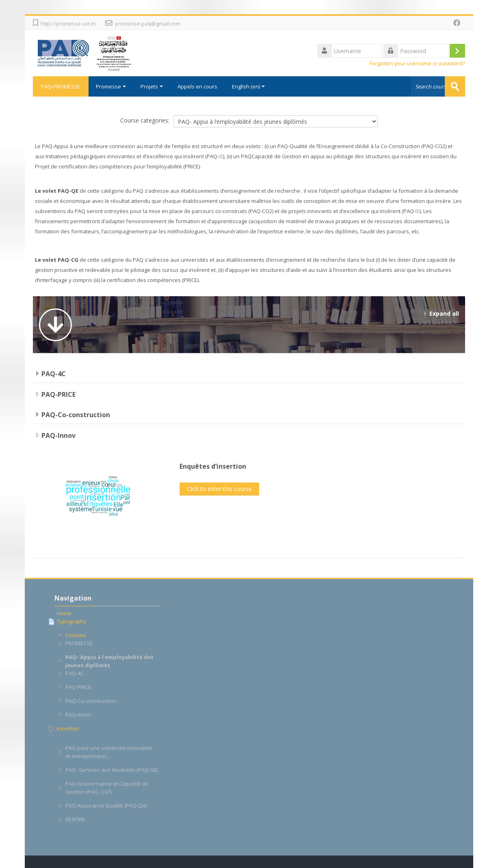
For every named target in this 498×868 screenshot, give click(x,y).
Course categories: (145, 120)
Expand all (444, 313)
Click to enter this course (219, 489)
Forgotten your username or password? (417, 64)
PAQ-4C (54, 374)
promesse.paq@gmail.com (148, 24)
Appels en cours (197, 86)
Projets (152, 86)
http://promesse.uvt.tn (68, 24)
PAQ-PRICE (58, 394)
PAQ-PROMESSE (61, 86)
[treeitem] (107, 613)
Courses (76, 635)
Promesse (111, 86)
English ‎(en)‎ (248, 86)
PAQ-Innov (58, 435)
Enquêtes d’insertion (213, 466)
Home (64, 613)
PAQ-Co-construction (76, 415)
